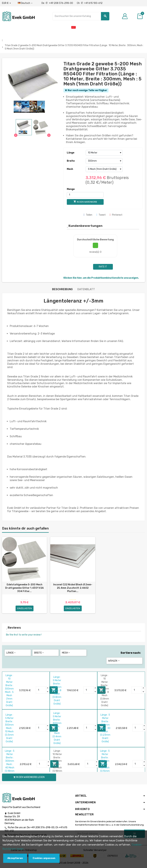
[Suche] (81, 16)
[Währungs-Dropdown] (6, 3)
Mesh (70, 169)
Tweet (101, 215)
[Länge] (104, 153)
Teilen (88, 215)
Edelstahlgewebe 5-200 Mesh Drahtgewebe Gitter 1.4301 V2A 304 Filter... (24, 588)
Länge (71, 153)
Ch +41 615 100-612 (90, 3)
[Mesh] (104, 169)
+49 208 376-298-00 (42, 827)
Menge (71, 189)
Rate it (103, 267)
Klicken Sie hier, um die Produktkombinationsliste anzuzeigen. (101, 278)
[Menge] (85, 195)
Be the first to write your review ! (24, 635)
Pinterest (116, 215)
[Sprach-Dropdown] (25, 3)
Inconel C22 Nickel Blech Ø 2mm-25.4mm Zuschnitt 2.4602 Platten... (73, 588)
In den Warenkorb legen (29, 777)
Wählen (114, 661)
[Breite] (104, 161)
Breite (71, 161)
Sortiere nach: (131, 653)
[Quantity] (41, 690)
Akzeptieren (15, 858)
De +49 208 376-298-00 (58, 3)
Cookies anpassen (44, 858)
